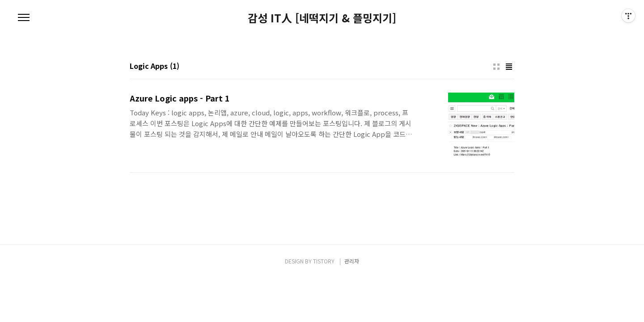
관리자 (352, 261)
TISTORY (324, 261)
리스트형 (509, 67)
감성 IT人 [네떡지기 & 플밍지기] (322, 18)
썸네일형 (496, 67)
